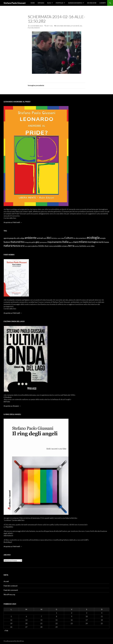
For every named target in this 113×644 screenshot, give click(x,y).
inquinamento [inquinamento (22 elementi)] (55, 242)
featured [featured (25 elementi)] (15, 242)
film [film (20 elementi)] (23, 242)
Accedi (6, 581)
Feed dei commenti (11, 590)
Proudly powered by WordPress (14, 641)
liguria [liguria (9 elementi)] (71, 242)
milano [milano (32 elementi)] (83, 242)
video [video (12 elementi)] (92, 246)
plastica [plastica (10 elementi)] (35, 246)
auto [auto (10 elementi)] (45, 238)
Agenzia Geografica (75, 3)
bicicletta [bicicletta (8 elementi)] (54, 238)
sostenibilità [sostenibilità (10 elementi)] (57, 246)
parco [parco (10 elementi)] (30, 246)
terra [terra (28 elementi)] (71, 246)
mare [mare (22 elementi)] (76, 242)
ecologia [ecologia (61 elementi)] (93, 237)
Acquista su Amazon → (12, 406)
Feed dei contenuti (11, 586)
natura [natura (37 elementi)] (8, 246)
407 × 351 (50, 26)
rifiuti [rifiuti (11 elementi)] (46, 246)
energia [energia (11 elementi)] (103, 238)
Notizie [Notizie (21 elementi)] (17, 246)
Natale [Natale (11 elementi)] (107, 242)
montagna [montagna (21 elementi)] (93, 242)
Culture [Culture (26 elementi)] (69, 238)
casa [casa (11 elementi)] (62, 238)
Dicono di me (92, 3)
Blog (49, 3)
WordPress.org (9, 594)
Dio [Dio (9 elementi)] (74, 238)
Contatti (103, 3)
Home (33, 3)
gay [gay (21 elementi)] (38, 242)
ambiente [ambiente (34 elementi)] (31, 238)
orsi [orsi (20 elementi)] (23, 246)
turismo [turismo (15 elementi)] (83, 246)
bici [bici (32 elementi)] (49, 238)
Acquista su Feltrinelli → (13, 222)
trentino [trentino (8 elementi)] (77, 246)
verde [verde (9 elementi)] (88, 246)
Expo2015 (41, 3)
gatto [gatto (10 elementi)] (33, 242)
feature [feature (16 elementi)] (7, 242)
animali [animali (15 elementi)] (40, 238)
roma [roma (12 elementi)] (51, 246)
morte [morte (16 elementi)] (101, 242)
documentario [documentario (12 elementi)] (81, 238)
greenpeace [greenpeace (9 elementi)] (43, 242)
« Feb (6, 630)
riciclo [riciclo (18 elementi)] (41, 246)
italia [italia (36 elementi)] (65, 242)
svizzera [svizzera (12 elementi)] (65, 246)
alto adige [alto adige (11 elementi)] (21, 238)
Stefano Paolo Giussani (15, 3)
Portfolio (60, 3)
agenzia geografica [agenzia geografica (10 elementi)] (10, 238)
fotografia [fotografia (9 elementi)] (28, 242)
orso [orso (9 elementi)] (26, 246)
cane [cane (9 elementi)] (59, 238)
